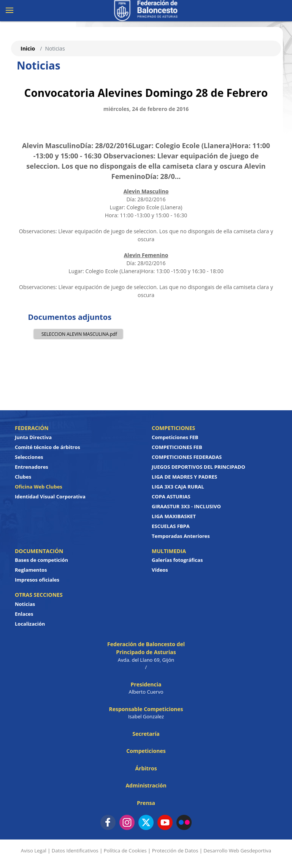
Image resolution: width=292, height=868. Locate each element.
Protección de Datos (175, 851)
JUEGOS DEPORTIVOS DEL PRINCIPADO (198, 467)
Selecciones (29, 457)
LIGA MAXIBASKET (174, 516)
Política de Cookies (125, 851)
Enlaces (24, 614)
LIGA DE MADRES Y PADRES (184, 477)
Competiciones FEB (175, 437)
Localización (30, 624)
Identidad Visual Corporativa (50, 496)
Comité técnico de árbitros (48, 447)
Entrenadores (32, 467)
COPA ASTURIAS (171, 496)
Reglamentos (31, 570)
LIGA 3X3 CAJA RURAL (178, 487)
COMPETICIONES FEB (177, 447)
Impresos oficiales (37, 580)
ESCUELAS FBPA (171, 526)
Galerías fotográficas (177, 560)
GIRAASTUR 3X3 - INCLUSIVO (186, 506)
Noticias (25, 604)
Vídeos (160, 570)
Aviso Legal (34, 851)
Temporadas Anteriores (181, 536)
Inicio (28, 48)
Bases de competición (41, 560)
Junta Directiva (33, 437)
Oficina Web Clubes (39, 487)
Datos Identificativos (75, 851)
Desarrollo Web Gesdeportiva (237, 851)
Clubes (23, 477)
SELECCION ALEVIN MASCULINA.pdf (77, 334)
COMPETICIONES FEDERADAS (187, 457)
